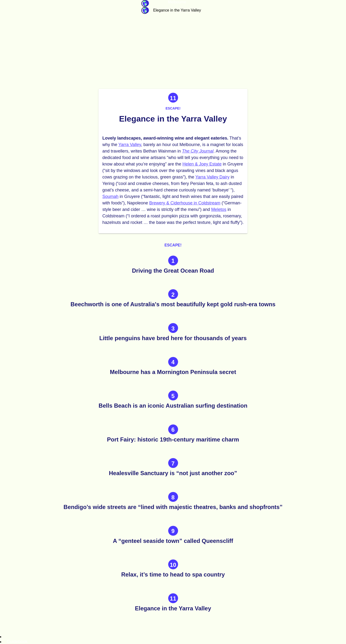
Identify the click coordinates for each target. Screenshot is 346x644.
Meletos (219, 209)
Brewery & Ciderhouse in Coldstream (185, 203)
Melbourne (177, 2)
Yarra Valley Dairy (212, 177)
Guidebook (145, 3)
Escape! (173, 108)
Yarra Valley (130, 145)
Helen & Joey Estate (202, 164)
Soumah (110, 196)
